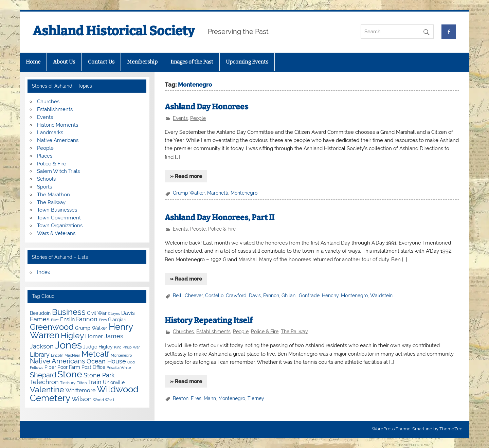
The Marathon (53, 195)
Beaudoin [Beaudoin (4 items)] (40, 313)
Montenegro (244, 193)
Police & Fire (222, 229)
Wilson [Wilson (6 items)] (82, 399)
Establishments (213, 331)
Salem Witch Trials (58, 171)
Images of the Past (192, 62)
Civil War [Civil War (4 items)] (97, 313)
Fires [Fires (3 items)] (103, 320)
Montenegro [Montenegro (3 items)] (121, 355)
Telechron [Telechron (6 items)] (44, 382)
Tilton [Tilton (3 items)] (82, 383)
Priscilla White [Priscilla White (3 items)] (119, 368)
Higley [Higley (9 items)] (72, 335)
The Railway (294, 331)
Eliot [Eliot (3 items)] (55, 320)
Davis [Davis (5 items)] (128, 313)
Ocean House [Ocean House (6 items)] (106, 361)
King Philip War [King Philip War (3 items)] (127, 347)
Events (180, 118)
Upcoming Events (247, 62)
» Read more (186, 176)
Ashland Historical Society (114, 31)
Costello (214, 295)
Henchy (330, 295)
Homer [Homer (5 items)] (94, 336)
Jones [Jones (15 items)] (68, 345)
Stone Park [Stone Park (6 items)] (99, 375)
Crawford (236, 295)
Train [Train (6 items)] (95, 382)
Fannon (271, 295)
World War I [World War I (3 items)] (104, 400)
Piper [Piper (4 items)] (50, 367)
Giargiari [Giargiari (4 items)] (117, 320)
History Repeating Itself (209, 320)
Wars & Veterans (56, 233)
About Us (64, 62)
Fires (196, 398)
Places (45, 156)
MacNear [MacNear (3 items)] (72, 355)
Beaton (181, 398)
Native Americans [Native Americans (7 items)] (58, 361)
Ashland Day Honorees (206, 107)
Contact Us (101, 62)
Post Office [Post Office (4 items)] (93, 367)
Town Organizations (60, 226)
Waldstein (381, 295)
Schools (46, 179)
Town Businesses (57, 210)
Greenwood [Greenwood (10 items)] (52, 327)
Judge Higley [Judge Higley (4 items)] (98, 347)
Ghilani (289, 295)
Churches (183, 331)
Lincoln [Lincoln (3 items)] (57, 355)
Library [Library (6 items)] (40, 354)
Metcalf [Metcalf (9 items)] (95, 354)
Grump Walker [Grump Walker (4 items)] (91, 328)
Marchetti (218, 193)
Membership (142, 62)
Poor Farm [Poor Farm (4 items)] (69, 367)
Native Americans (58, 140)
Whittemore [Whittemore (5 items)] (80, 390)
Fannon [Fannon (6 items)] (87, 319)
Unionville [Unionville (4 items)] (114, 382)
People (198, 118)
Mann (210, 398)
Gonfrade (309, 295)
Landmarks (50, 132)
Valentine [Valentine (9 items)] (47, 389)
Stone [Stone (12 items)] (70, 374)
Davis (255, 295)
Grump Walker (189, 193)
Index (44, 272)
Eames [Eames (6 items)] (40, 319)
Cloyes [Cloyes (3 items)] (114, 313)
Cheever (194, 295)
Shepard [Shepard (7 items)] (43, 375)
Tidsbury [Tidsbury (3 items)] (68, 383)
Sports (44, 187)
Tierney (256, 398)
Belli (178, 295)
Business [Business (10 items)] (69, 312)
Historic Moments (58, 125)
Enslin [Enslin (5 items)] (67, 319)
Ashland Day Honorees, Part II (220, 218)
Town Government (59, 218)
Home (33, 62)
